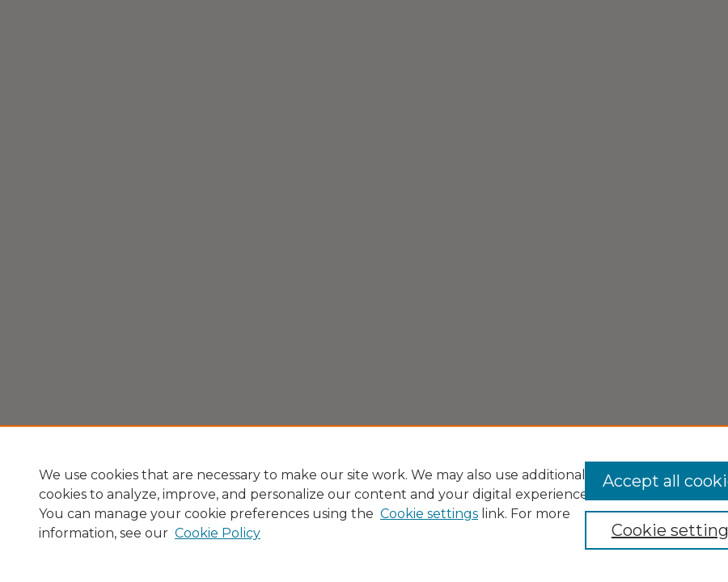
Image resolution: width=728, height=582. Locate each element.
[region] (364, 504)
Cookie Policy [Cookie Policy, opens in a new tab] (218, 533)
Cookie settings (429, 514)
